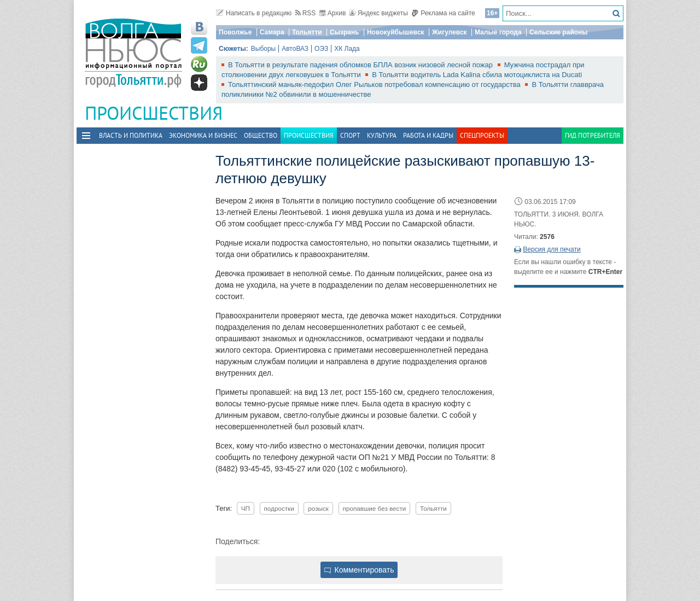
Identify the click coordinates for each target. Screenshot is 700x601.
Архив (333, 13)
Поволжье (235, 32)
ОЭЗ (321, 49)
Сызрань (345, 32)
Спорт (350, 135)
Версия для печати (552, 249)
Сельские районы (559, 32)
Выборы (263, 49)
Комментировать (359, 570)
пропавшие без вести (375, 508)
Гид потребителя (593, 135)
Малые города (498, 32)
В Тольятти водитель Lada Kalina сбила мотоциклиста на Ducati (477, 75)
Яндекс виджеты (379, 13)
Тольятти (307, 32)
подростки (279, 508)
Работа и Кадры (428, 135)
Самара (272, 32)
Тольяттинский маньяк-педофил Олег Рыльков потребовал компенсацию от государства (375, 84)
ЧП (246, 508)
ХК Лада (347, 49)
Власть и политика (131, 135)
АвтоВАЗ (295, 49)
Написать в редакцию (254, 13)
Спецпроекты (482, 135)
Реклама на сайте (443, 13)
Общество (261, 135)
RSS (306, 13)
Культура (382, 135)
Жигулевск (450, 32)
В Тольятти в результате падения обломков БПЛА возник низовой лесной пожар (361, 65)
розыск (318, 508)
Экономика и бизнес (203, 135)
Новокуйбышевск (396, 32)
